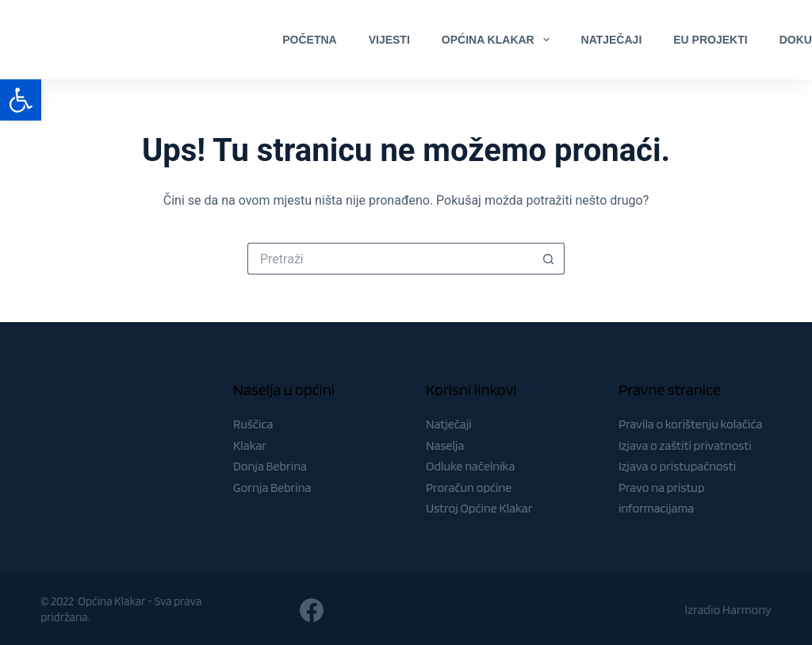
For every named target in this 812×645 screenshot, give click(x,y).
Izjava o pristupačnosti (677, 466)
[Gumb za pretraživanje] (549, 259)
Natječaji (449, 424)
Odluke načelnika (470, 466)
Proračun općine (469, 488)
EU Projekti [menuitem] (710, 40)
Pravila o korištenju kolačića (691, 424)
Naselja (445, 445)
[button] (21, 100)
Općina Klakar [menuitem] (499, 40)
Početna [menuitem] (309, 40)
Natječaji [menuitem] (612, 40)
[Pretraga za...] (390, 259)
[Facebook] (760, 40)
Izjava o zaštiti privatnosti (685, 445)
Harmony (747, 610)
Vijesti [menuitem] (389, 40)
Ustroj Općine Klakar (479, 508)
